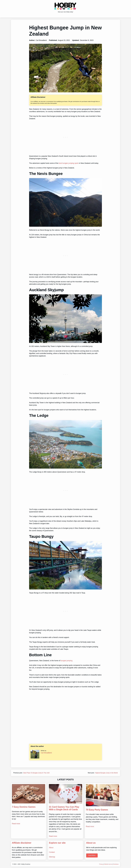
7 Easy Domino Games (24, 807)
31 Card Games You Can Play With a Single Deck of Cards (64, 808)
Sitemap (52, 857)
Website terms (108, 864)
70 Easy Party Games (97, 810)
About (51, 848)
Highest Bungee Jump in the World (106, 773)
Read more (16, 824)
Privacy (101, 864)
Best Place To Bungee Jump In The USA (36, 773)
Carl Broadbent (46, 753)
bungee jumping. (67, 661)
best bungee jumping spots (69, 163)
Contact (52, 852)
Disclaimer (116, 864)
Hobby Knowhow (26, 864)
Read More (92, 855)
